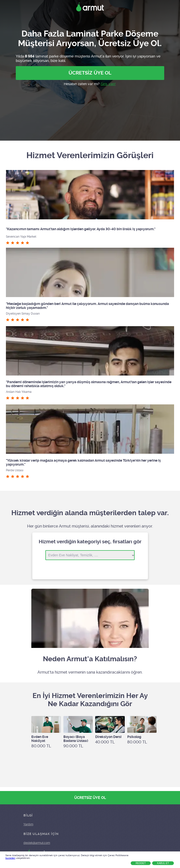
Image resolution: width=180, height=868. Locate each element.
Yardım (28, 824)
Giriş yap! (108, 84)
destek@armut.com (37, 843)
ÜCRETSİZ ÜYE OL (90, 73)
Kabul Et (163, 863)
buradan (10, 858)
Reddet (141, 863)
